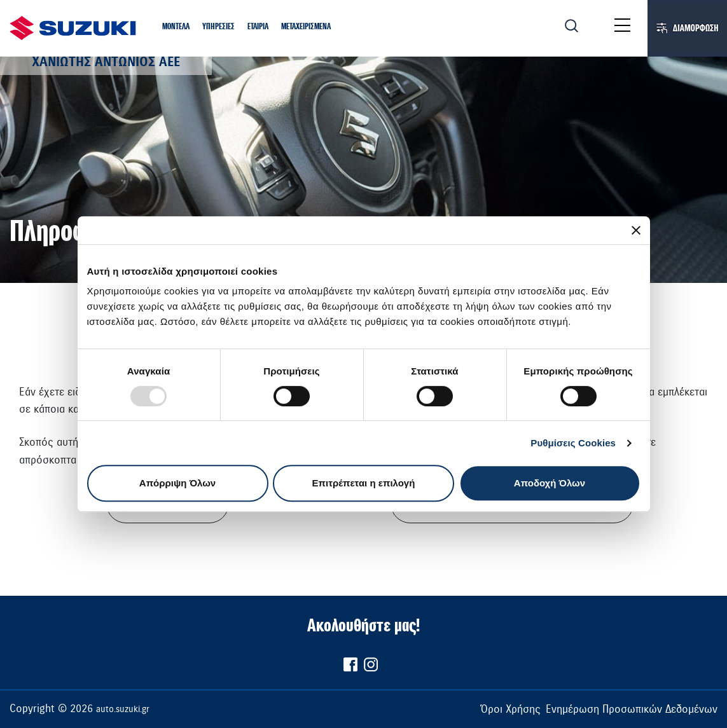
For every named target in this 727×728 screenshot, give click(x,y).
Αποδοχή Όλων (550, 483)
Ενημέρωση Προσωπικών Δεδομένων (632, 709)
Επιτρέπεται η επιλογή (364, 483)
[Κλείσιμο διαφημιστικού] (636, 230)
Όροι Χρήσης (510, 709)
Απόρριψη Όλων (177, 483)
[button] (176, 27)
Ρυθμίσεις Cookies (573, 443)
